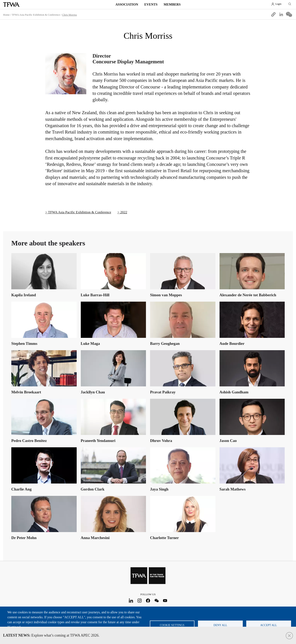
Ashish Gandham (234, 392)
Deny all (220, 625)
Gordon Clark (93, 489)
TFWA (11, 5)
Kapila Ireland (24, 295)
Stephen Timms (24, 344)
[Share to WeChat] (289, 14)
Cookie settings (172, 625)
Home (6, 15)
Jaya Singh (159, 489)
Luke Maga (90, 344)
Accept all (269, 625)
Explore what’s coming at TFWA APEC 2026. (51, 635)
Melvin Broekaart (26, 392)
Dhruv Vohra (161, 441)
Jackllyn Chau (93, 392)
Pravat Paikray (163, 392)
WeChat (157, 600)
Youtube (165, 600)
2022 (124, 212)
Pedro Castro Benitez (29, 441)
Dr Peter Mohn (24, 538)
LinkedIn (131, 600)
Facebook (148, 600)
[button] (273, 14)
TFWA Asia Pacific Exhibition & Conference (36, 15)
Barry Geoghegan (165, 344)
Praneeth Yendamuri (98, 441)
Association (127, 4)
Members (172, 4)
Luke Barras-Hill (95, 295)
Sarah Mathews (233, 489)
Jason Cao (228, 441)
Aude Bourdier (232, 344)
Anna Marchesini (95, 538)
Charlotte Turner (164, 538)
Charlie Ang (21, 489)
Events (151, 4)
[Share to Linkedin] (281, 14)
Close (289, 636)
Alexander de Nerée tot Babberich (248, 295)
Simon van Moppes (166, 295)
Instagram (139, 600)
